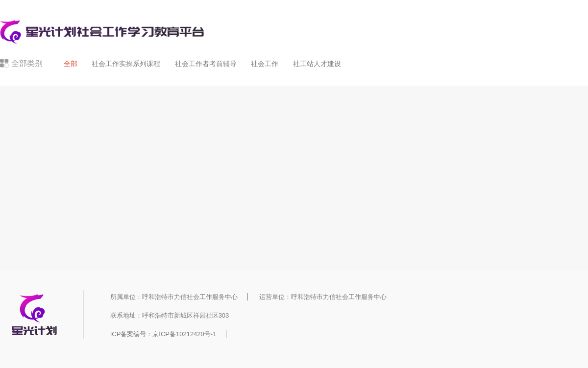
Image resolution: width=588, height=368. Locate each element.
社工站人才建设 (317, 64)
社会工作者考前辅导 (206, 64)
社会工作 (265, 64)
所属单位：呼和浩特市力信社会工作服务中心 (174, 297)
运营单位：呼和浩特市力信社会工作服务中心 (323, 297)
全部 (71, 64)
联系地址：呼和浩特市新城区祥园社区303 (170, 315)
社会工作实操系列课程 (126, 64)
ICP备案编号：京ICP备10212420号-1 (163, 334)
